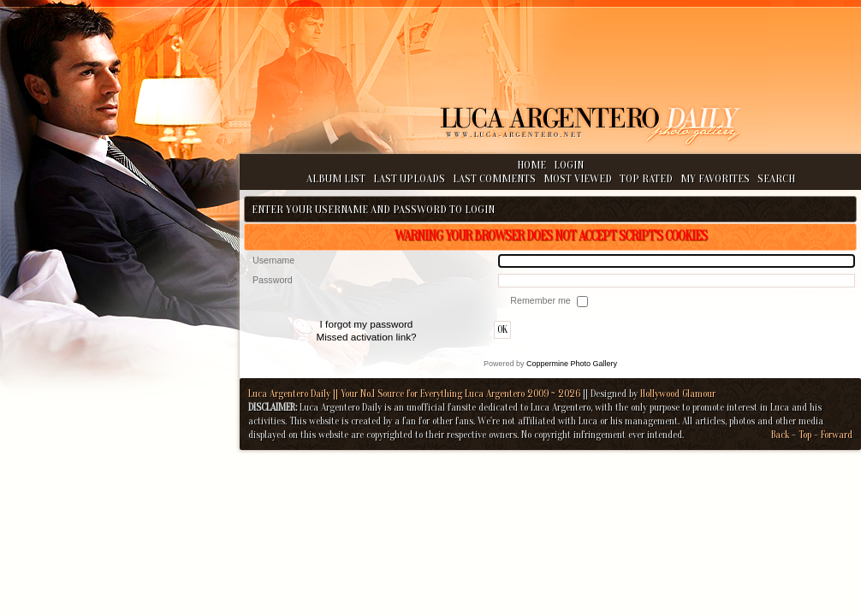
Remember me (541, 300)
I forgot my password (367, 324)
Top (805, 435)
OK (502, 330)
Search (776, 178)
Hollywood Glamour (678, 394)
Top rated (646, 178)
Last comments (494, 178)
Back (780, 435)
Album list (336, 178)
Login (569, 165)
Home (531, 165)
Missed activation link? (366, 337)
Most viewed (578, 178)
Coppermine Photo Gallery (572, 364)
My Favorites (715, 178)
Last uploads (409, 178)
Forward (837, 435)
